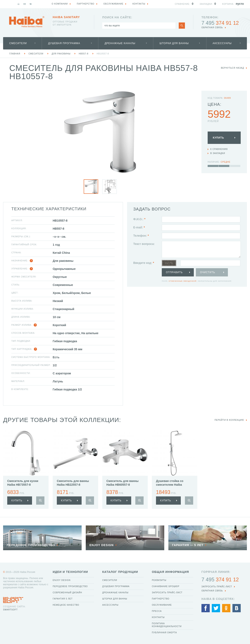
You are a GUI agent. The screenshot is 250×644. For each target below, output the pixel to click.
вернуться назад (232, 68)
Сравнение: (182, 4)
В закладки (218, 153)
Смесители (18, 43)
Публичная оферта (164, 633)
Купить (218, 138)
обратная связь (212, 28)
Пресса (157, 611)
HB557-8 (83, 54)
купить (17, 501)
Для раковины (61, 54)
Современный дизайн (67, 593)
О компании (60, 4)
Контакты (158, 617)
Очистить (208, 272)
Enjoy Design (62, 580)
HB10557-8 (103, 54)
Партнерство (161, 599)
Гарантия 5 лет (63, 599)
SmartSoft (10, 610)
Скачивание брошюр (166, 586)
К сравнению (219, 149)
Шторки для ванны (174, 43)
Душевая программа (64, 43)
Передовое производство (70, 586)
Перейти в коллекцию (229, 420)
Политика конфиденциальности (167, 625)
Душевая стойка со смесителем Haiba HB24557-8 (170, 485)
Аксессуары (222, 43)
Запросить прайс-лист (167, 593)
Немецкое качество (66, 605)
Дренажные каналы (120, 43)
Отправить (174, 272)
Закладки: (206, 4)
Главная (15, 54)
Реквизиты (159, 580)
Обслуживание (162, 605)
